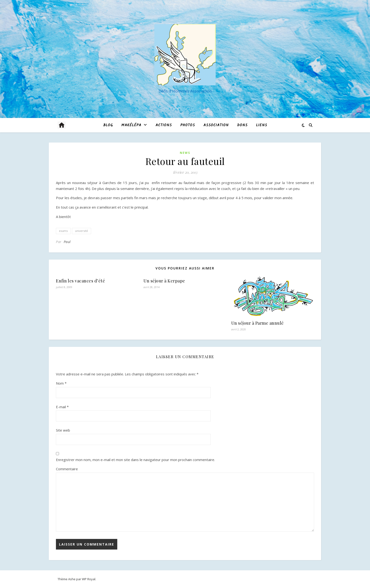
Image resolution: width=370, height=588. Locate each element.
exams (63, 231)
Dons (242, 125)
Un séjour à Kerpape (164, 281)
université (82, 231)
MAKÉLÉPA (131, 125)
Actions (164, 125)
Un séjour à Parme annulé (258, 323)
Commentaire (67, 469)
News (185, 153)
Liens (262, 125)
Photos (188, 125)
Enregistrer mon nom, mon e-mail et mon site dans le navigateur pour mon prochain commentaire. (135, 460)
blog (108, 125)
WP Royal (89, 579)
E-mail (62, 407)
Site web (63, 430)
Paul (67, 242)
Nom (61, 383)
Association (216, 125)
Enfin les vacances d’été (80, 281)
